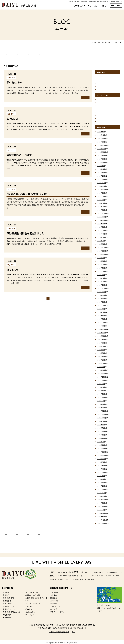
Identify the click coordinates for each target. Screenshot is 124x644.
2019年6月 (101, 392)
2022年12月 (101, 249)
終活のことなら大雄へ (33, 594)
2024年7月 (101, 198)
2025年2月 (101, 177)
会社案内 (54, 594)
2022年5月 (101, 273)
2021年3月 (101, 320)
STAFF (44, 53)
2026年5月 (101, 133)
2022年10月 (101, 256)
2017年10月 (101, 460)
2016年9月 (101, 504)
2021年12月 (101, 290)
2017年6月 (101, 474)
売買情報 (100, 112)
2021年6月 (101, 310)
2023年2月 (101, 242)
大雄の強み (54, 591)
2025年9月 (101, 157)
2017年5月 (101, 477)
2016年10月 (101, 501)
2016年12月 (101, 494)
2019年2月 (101, 405)
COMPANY (79, 6)
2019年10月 (101, 378)
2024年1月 (101, 211)
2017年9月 (101, 463)
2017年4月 (101, 480)
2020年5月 (101, 354)
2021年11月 (101, 293)
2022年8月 (101, 262)
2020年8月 (101, 344)
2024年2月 (101, 208)
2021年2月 (101, 324)
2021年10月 (101, 296)
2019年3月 (101, 402)
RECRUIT (60, 53)
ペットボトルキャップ (33, 602)
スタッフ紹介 (55, 599)
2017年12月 (101, 453)
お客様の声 (7, 613)
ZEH (73, 630)
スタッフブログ (55, 605)
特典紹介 (29, 608)
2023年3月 (101, 238)
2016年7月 (101, 511)
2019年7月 (101, 388)
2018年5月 (101, 436)
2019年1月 (101, 409)
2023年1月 (101, 245)
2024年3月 (101, 204)
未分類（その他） (24, 75)
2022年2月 (101, 283)
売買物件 (6, 591)
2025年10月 (101, 153)
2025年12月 (101, 146)
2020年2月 (101, 365)
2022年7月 (101, 266)
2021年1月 (101, 327)
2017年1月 (101, 491)
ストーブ (99, 88)
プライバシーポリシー (58, 611)
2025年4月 (101, 170)
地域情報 (100, 109)
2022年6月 (101, 269)
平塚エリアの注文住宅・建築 (59, 630)
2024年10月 (101, 191)
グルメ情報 (101, 102)
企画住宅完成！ (102, 74)
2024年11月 (101, 187)
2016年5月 (101, 518)
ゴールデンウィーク (103, 84)
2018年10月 (101, 419)
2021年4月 (101, 317)
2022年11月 (101, 252)
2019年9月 (101, 382)
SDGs (27, 599)
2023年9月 (101, 225)
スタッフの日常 (23, 262)
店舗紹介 (54, 597)
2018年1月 (101, 450)
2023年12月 (101, 215)
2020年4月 (101, 358)
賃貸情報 (21, 147)
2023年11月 (101, 218)
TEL (104, 6)
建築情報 (100, 119)
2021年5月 (101, 313)
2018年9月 (101, 422)
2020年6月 (101, 351)
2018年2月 (101, 446)
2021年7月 (101, 307)
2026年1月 (101, 143)
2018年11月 (101, 416)
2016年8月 (101, 508)
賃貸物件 (6, 594)
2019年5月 (101, 395)
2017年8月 (101, 467)
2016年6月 (101, 514)
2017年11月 (101, 457)
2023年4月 (101, 235)
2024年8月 (101, 194)
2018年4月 (101, 439)
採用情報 (54, 602)
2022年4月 (101, 276)
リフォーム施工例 (32, 591)
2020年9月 (101, 341)
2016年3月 (101, 525)
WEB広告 (54, 608)
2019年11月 (101, 375)
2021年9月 (101, 300)
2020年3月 (101, 361)
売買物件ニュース (9, 605)
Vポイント (29, 605)
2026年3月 (101, 140)
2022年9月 (101, 259)
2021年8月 (101, 303)
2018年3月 (101, 443)
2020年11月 (101, 334)
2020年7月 (101, 348)
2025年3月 (101, 174)
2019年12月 (101, 371)
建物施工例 (7, 616)
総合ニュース (8, 602)
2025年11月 (101, 150)
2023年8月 (101, 228)
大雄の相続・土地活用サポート (36, 597)
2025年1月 (101, 181)
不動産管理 (7, 599)
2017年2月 (101, 487)
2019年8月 (101, 385)
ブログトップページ (48, 296)
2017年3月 (101, 484)
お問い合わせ (30, 611)
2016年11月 (101, 497)
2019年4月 (101, 399)
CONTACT (93, 6)
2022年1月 (101, 286)
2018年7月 (101, 429)
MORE (82, 95)
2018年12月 (101, 412)
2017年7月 (101, 470)
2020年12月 (101, 330)
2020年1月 (101, 368)
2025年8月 (101, 160)
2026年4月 (101, 136)
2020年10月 (101, 337)
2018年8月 (101, 426)
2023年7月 (101, 232)
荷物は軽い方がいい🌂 (105, 81)
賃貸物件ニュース (9, 608)
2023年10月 (101, 221)
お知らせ (100, 98)
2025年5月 (101, 167)
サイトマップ (30, 613)
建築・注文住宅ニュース (11, 611)
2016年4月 (101, 521)
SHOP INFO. (27, 53)
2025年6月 (101, 164)
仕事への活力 (102, 78)
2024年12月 (101, 184)
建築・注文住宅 (8, 597)
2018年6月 (101, 433)
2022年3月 (101, 279)
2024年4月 (101, 201)
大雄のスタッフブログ (104, 42)
